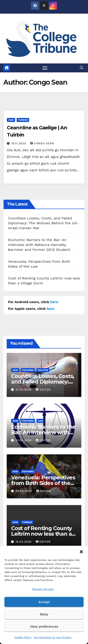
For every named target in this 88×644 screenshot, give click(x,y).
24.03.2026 (24, 491)
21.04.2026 (24, 390)
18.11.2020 (19, 143)
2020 (11, 120)
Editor (43, 390)
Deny (44, 614)
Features (28, 370)
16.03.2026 (24, 542)
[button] (81, 551)
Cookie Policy (23, 637)
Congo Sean (42, 143)
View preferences (44, 627)
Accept (44, 602)
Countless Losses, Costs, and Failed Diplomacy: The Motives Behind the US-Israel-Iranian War (43, 223)
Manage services (43, 589)
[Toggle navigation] (45, 68)
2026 (15, 370)
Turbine (23, 120)
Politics (43, 370)
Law (40, 421)
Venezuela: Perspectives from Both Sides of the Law (43, 483)
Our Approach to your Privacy (53, 637)
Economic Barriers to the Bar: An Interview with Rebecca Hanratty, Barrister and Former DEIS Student (39, 245)
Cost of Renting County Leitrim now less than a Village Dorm (41, 534)
